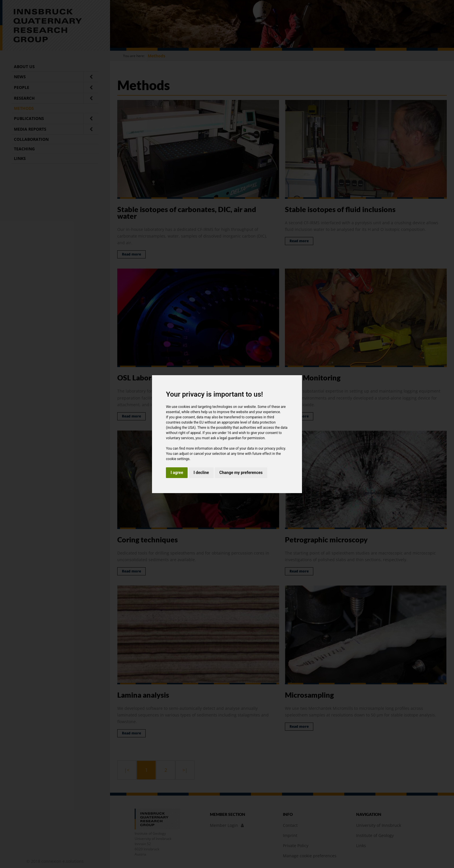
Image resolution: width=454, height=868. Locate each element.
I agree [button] (177, 473)
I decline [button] (201, 473)
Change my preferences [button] (241, 473)
